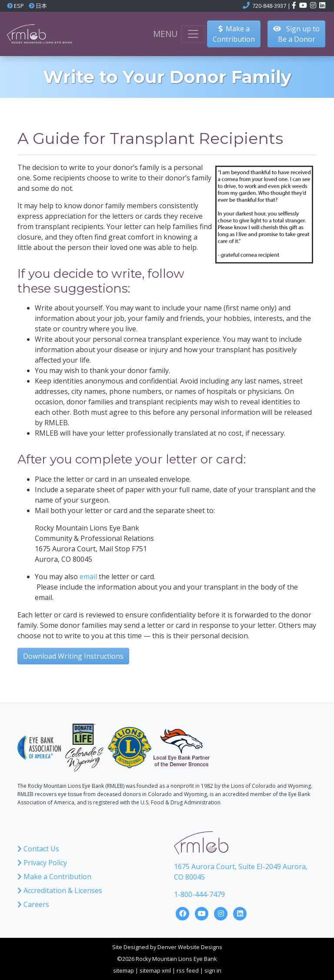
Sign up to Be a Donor (296, 34)
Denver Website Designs (190, 947)
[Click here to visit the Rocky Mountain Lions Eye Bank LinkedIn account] (322, 6)
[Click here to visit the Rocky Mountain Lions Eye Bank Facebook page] (295, 6)
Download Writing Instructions (73, 656)
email (88, 577)
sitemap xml (155, 970)
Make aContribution (234, 34)
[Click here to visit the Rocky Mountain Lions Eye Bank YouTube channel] (304, 6)
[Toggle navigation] (193, 34)
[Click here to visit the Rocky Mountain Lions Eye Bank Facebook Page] (184, 913)
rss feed (188, 970)
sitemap (124, 970)
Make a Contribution (54, 877)
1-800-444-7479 (199, 894)
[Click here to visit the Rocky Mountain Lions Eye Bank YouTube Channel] (203, 913)
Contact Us (38, 849)
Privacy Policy (42, 863)
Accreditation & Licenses (60, 890)
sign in (213, 970)
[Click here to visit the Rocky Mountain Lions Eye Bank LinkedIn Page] (240, 913)
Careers (33, 904)
